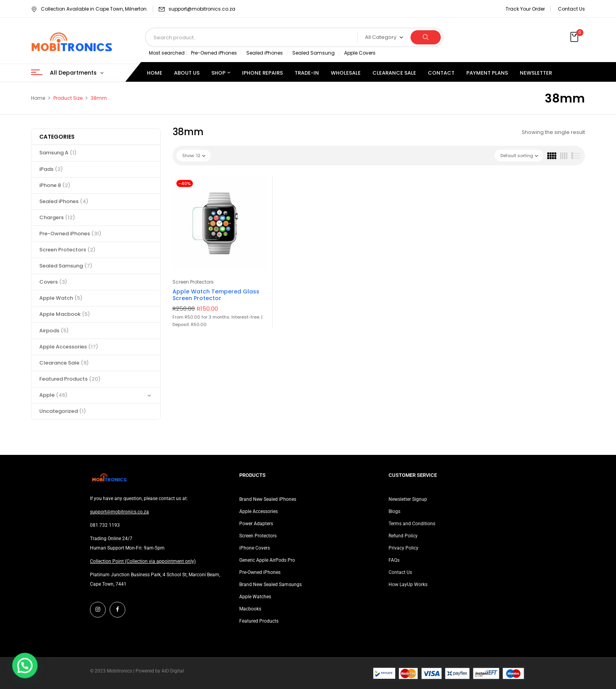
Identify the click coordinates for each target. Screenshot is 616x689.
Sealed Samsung (313, 53)
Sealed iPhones (265, 53)
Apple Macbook (65, 314)
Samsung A (58, 153)
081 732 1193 (105, 525)
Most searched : (168, 53)
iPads (51, 169)
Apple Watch (61, 298)
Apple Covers (360, 53)
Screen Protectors (67, 250)
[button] (575, 37)
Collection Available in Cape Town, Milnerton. (89, 9)
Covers (53, 282)
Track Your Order (525, 9)
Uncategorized (63, 411)
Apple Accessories (69, 347)
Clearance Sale (64, 363)
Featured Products (70, 379)
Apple (53, 395)
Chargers (57, 217)
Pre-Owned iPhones (214, 53)
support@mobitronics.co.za (202, 9)
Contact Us (571, 9)
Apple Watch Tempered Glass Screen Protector (216, 295)
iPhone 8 (55, 185)
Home (38, 98)
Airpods (54, 331)
